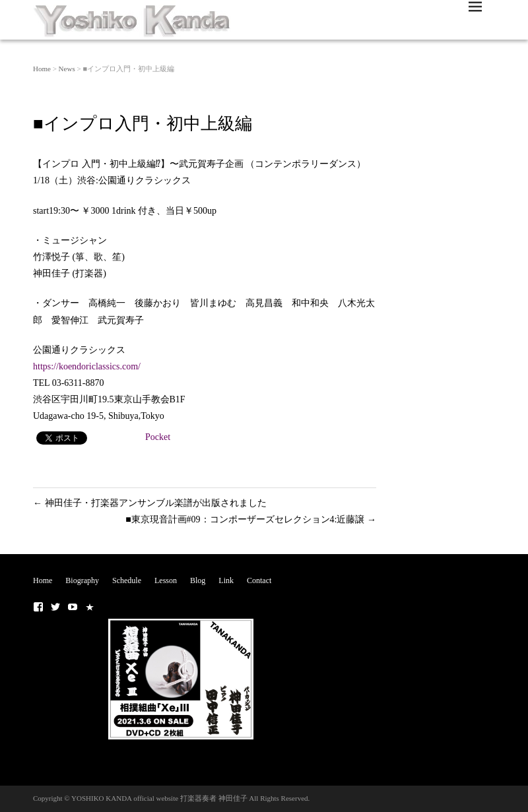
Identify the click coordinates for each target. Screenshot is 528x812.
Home (42, 69)
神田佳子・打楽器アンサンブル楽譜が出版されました (150, 503)
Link (226, 580)
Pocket (158, 437)
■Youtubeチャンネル (73, 607)
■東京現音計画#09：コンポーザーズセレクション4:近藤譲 (251, 519)
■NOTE (90, 607)
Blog (198, 580)
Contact (259, 580)
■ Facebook (38, 607)
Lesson (166, 580)
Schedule (127, 580)
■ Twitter (55, 607)
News (67, 69)
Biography (82, 580)
